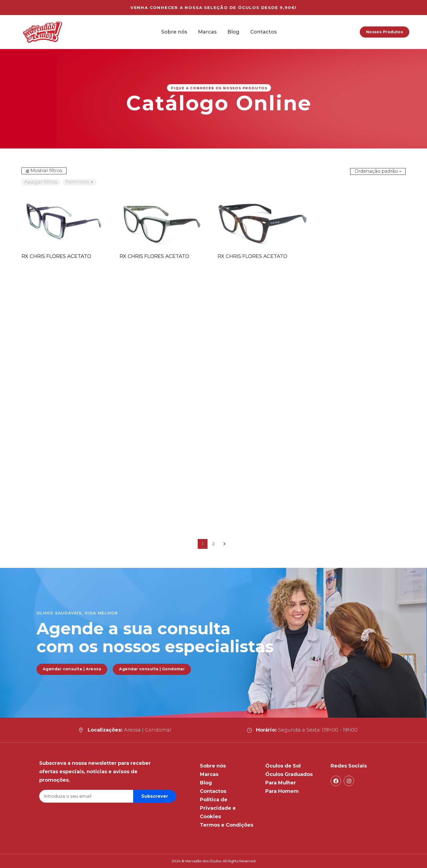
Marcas (207, 32)
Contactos (263, 32)
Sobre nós (174, 32)
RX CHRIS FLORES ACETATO (56, 256)
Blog (233, 32)
